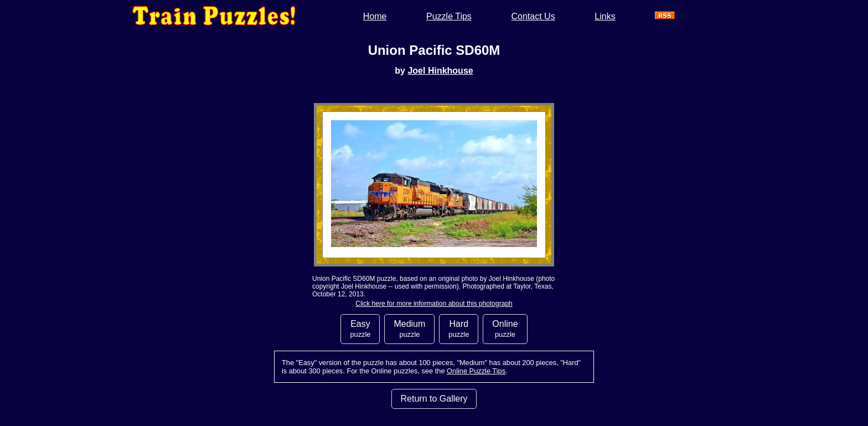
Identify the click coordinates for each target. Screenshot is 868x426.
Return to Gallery (434, 399)
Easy (360, 329)
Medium (409, 329)
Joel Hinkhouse (440, 71)
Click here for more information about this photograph (434, 304)
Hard (459, 329)
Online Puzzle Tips (476, 371)
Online (505, 329)
